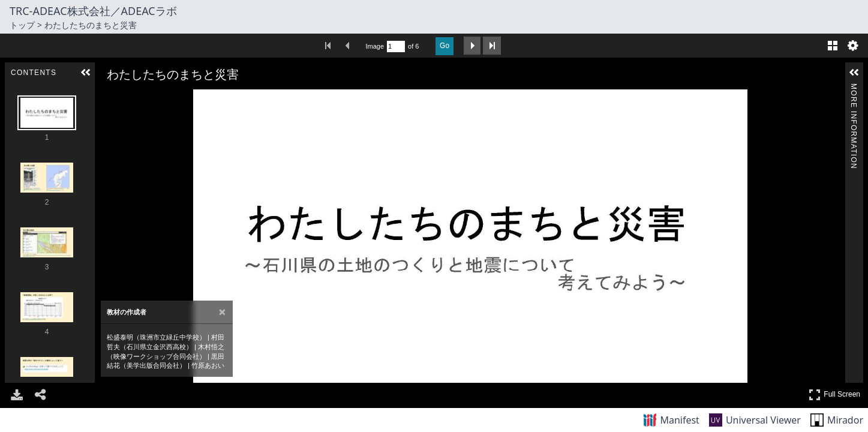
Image (375, 46)
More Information (854, 88)
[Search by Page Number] (396, 46)
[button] (86, 73)
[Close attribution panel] (222, 312)
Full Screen (834, 394)
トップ (22, 25)
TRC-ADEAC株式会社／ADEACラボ (93, 11)
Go (444, 46)
